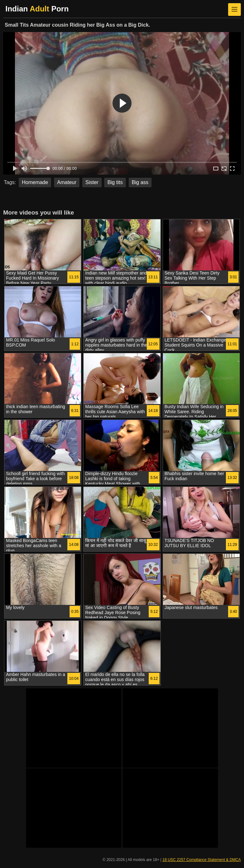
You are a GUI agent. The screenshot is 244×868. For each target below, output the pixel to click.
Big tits (115, 182)
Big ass (140, 182)
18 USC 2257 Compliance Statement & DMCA (202, 860)
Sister (92, 182)
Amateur (67, 182)
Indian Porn (37, 9)
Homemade (35, 182)
